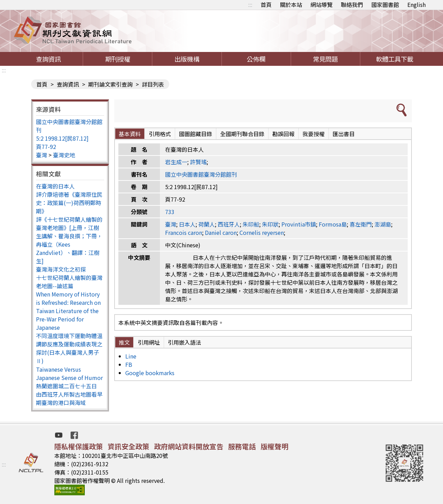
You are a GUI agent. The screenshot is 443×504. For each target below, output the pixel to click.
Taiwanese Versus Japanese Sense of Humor (69, 373)
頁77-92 (46, 147)
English (417, 5)
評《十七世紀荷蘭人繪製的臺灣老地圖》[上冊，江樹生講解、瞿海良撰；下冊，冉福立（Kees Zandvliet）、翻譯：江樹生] (69, 240)
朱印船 (251, 224)
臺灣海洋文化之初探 (61, 269)
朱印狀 (270, 224)
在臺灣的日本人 (55, 186)
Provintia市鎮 (299, 224)
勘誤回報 (283, 134)
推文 (124, 342)
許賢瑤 (198, 162)
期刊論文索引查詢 (110, 84)
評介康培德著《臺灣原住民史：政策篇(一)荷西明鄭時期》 (69, 203)
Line (131, 356)
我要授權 (314, 134)
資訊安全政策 (128, 446)
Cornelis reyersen (262, 232)
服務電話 (242, 446)
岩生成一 (176, 162)
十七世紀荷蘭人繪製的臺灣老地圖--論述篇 (69, 282)
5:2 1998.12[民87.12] (62, 138)
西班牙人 (229, 224)
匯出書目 (344, 134)
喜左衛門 (361, 224)
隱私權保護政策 (79, 446)
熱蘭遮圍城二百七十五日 (66, 386)
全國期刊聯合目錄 (242, 134)
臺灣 (42, 155)
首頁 (266, 5)
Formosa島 (333, 224)
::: (250, 5)
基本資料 (130, 134)
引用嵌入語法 (184, 342)
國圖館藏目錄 (196, 134)
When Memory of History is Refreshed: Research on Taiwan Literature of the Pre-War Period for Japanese (68, 311)
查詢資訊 (48, 59)
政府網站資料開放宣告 (189, 446)
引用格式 (160, 134)
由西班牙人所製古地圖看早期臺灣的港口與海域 (69, 398)
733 (170, 212)
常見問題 (325, 59)
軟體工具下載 (395, 59)
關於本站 (291, 5)
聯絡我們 (352, 5)
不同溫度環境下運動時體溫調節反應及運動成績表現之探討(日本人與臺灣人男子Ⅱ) (69, 348)
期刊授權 (118, 59)
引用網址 (149, 342)
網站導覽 (322, 5)
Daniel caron (221, 232)
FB (129, 364)
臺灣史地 (64, 155)
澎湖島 (383, 224)
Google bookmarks (150, 373)
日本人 (187, 224)
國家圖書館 (385, 5)
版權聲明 (274, 446)
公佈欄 (256, 59)
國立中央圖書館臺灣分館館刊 (201, 174)
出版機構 (187, 59)
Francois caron (184, 232)
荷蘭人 (207, 224)
